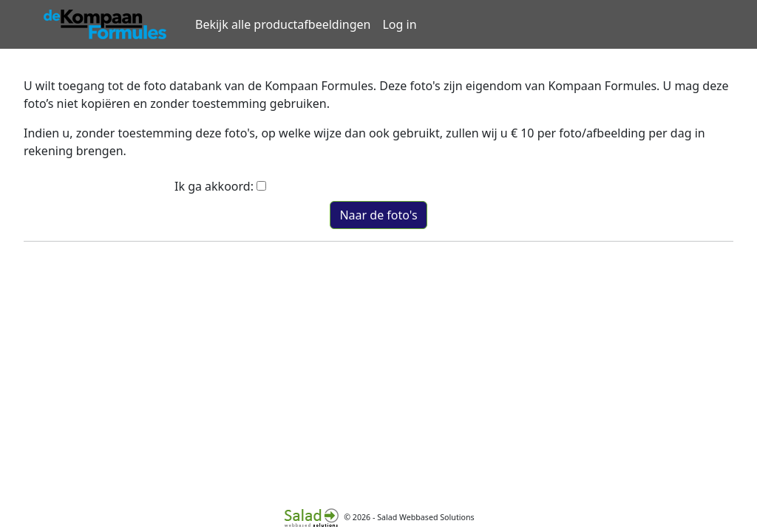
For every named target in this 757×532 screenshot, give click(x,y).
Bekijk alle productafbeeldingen (283, 24)
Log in (399, 24)
